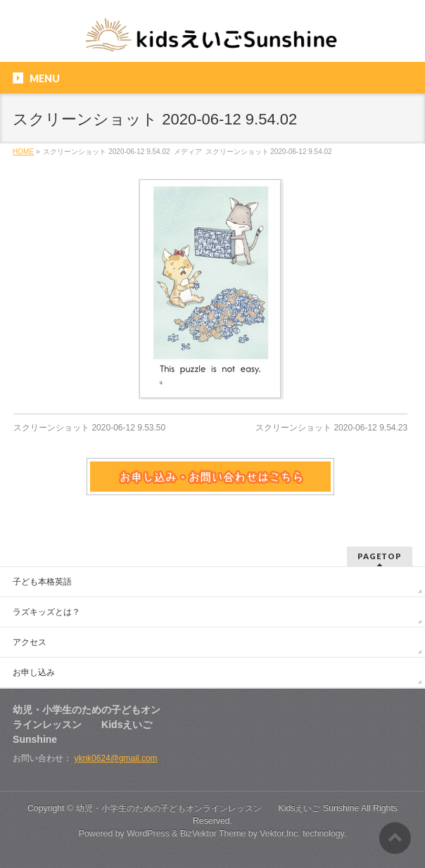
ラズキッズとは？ (46, 612)
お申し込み (34, 672)
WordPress (148, 834)
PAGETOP (380, 556)
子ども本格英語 (42, 582)
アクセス (30, 642)
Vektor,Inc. (280, 834)
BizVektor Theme (213, 834)
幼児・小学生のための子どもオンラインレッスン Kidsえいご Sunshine (218, 808)
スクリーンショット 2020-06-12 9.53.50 (89, 428)
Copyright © (52, 808)
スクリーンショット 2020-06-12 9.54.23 (331, 428)
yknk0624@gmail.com (115, 758)
